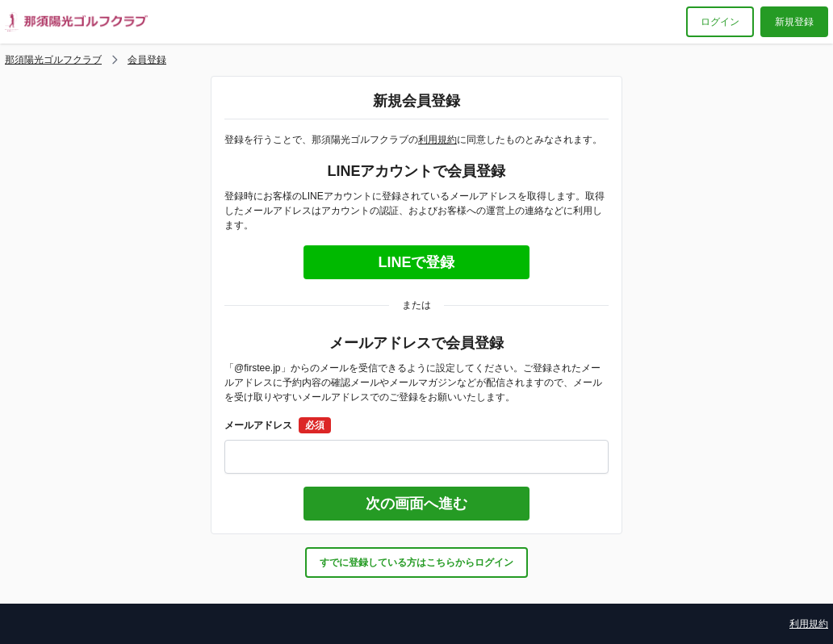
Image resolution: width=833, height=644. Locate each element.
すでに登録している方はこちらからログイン (416, 562)
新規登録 (794, 22)
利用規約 (437, 140)
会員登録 (147, 60)
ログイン (720, 22)
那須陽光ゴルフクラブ (53, 60)
